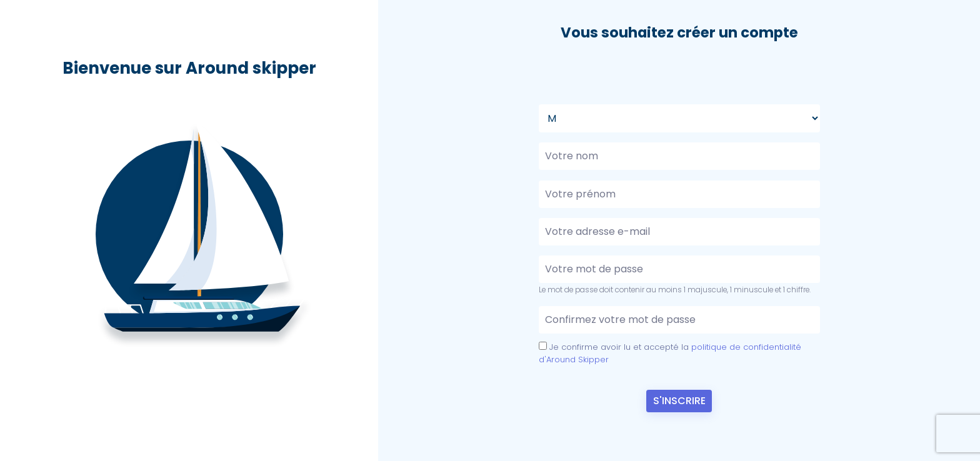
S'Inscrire (679, 401)
